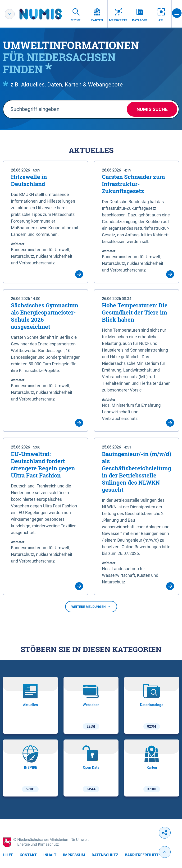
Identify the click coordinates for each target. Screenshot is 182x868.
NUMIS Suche (152, 109)
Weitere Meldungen (91, 607)
